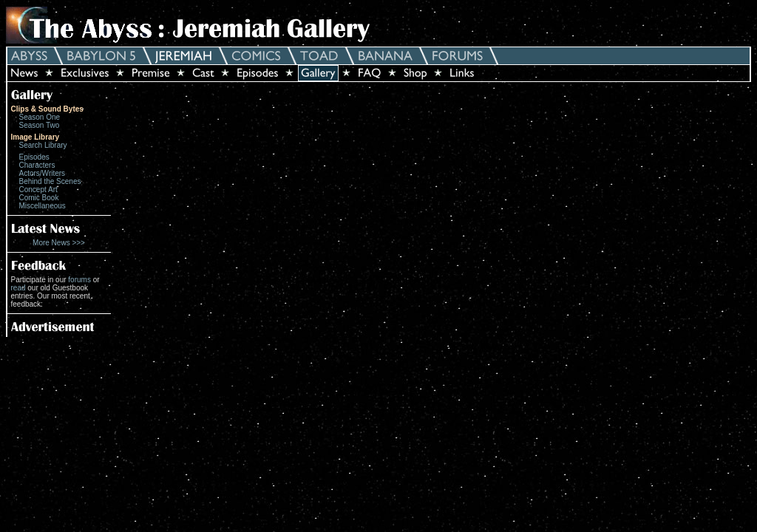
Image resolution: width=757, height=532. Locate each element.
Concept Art (38, 190)
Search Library (43, 145)
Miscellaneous (43, 206)
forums (79, 280)
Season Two (40, 125)
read (18, 288)
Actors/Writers (43, 173)
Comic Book (39, 198)
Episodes (34, 157)
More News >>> (59, 243)
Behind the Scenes (50, 181)
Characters (37, 165)
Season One (40, 117)
